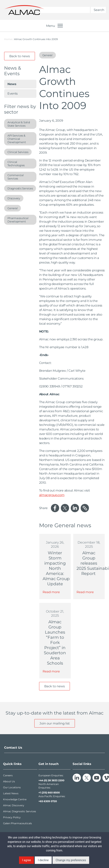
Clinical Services (18, 152)
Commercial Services (16, 177)
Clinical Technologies (16, 164)
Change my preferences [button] (71, 860)
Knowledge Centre (15, 799)
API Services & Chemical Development (17, 139)
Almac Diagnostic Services (20, 811)
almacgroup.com (52, 495)
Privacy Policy (12, 817)
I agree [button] (26, 860)
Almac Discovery (14, 805)
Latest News (11, 793)
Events (13, 93)
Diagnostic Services (20, 188)
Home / (9, 39)
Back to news (20, 56)
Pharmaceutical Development (18, 220)
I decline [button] (43, 860)
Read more (51, 592)
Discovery (14, 198)
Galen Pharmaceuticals (17, 823)
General (13, 208)
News (12, 84)
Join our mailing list (55, 723)
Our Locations (12, 787)
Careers (8, 775)
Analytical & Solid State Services (19, 124)
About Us (9, 781)
